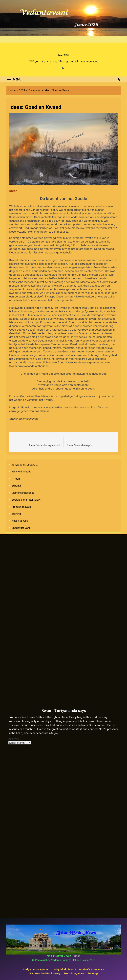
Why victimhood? (21, 472)
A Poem (16, 479)
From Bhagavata (21, 507)
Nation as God (20, 521)
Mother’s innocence (23, 493)
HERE (77, 956)
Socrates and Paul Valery (26, 500)
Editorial (16, 486)
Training (16, 514)
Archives (14, 739)
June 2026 (63, 55)
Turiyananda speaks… (25, 465)
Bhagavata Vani (21, 528)
